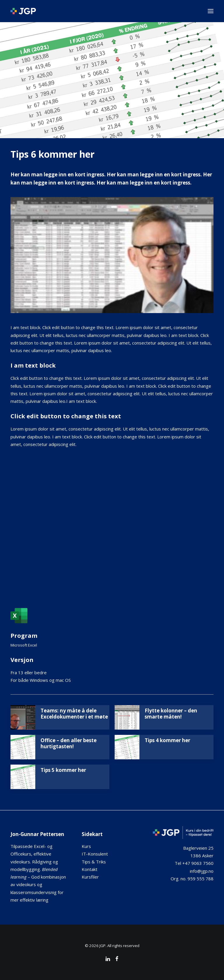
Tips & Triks (94, 862)
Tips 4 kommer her (167, 740)
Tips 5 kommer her (63, 770)
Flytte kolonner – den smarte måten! (171, 713)
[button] (211, 11)
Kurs (86, 846)
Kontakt (90, 869)
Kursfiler (90, 877)
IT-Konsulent (95, 854)
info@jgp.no (202, 871)
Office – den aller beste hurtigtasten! (69, 743)
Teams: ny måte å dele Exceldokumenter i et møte (74, 713)
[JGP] (23, 11)
